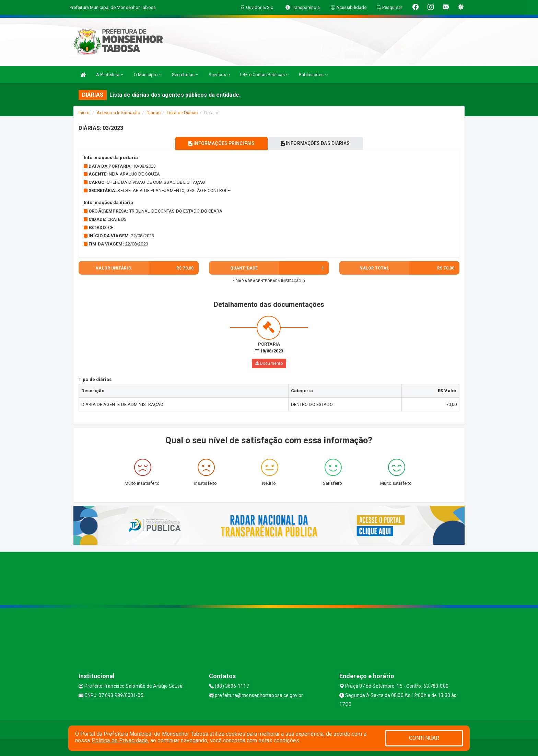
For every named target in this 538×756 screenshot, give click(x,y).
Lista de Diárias (182, 113)
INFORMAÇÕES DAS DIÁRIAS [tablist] (317, 143)
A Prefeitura (110, 75)
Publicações (313, 75)
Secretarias (185, 75)
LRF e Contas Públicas (264, 75)
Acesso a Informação (119, 113)
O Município (148, 75)
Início (84, 113)
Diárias (154, 113)
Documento (269, 363)
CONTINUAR (424, 738)
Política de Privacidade (120, 740)
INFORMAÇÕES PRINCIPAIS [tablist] (220, 143)
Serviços (219, 75)
